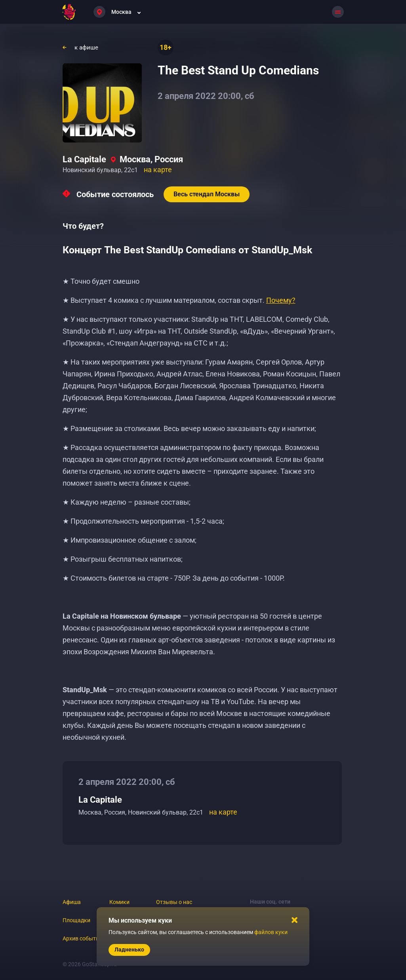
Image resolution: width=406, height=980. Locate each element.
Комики (119, 902)
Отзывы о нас (174, 902)
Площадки (76, 920)
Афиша (72, 902)
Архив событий (82, 938)
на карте (158, 170)
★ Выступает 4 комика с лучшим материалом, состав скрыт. (179, 300)
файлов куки (271, 932)
